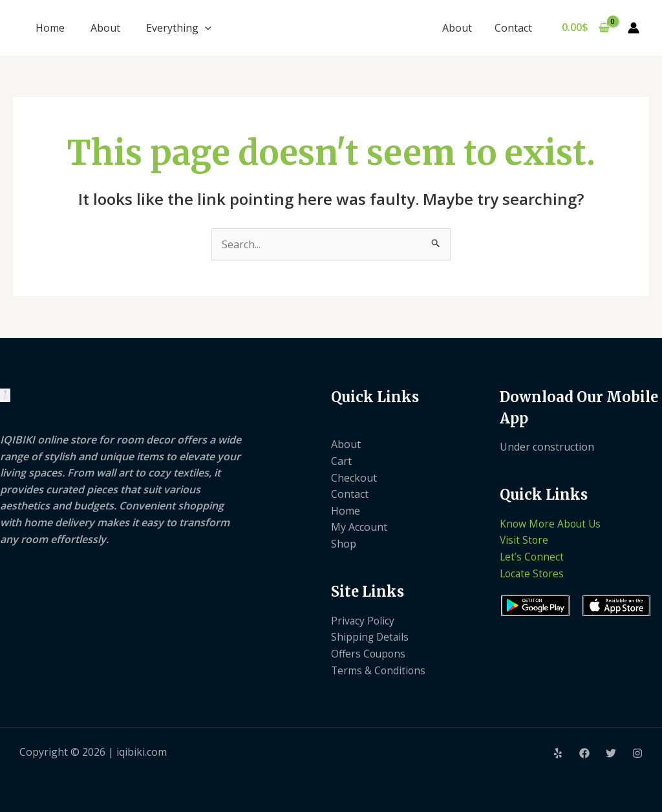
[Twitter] (611, 753)
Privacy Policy (363, 621)
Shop (344, 544)
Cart (341, 461)
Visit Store (525, 540)
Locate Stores (533, 573)
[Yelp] (558, 753)
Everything (179, 28)
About (105, 28)
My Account (359, 527)
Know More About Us (552, 524)
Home (50, 28)
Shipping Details (371, 637)
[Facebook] (584, 753)
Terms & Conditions (379, 670)
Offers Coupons (369, 654)
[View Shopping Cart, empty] (585, 28)
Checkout (354, 478)
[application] (205, 28)
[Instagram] (637, 753)
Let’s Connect (532, 557)
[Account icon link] (634, 28)
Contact (514, 28)
